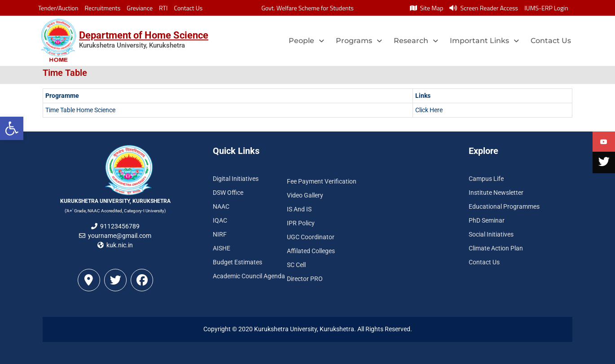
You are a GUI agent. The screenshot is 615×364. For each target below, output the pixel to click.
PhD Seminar (487, 220)
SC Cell (296, 265)
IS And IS (299, 209)
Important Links (484, 41)
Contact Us (188, 8)
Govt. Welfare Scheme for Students (307, 8)
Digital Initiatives (236, 179)
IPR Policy (301, 223)
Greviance (140, 8)
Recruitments (103, 8)
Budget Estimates (237, 262)
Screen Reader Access (484, 8)
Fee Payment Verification (322, 181)
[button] (12, 128)
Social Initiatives (491, 234)
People (306, 41)
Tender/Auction (58, 8)
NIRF (220, 234)
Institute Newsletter (496, 193)
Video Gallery (305, 195)
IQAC (220, 220)
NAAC (221, 206)
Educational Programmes (504, 206)
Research (416, 41)
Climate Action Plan (496, 248)
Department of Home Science (144, 35)
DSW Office (228, 193)
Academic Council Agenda (249, 276)
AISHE (222, 248)
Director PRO (305, 279)
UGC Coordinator (311, 237)
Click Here (429, 110)
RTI (163, 8)
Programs (359, 41)
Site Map (426, 8)
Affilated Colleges (311, 251)
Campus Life (486, 179)
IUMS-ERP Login (546, 8)
